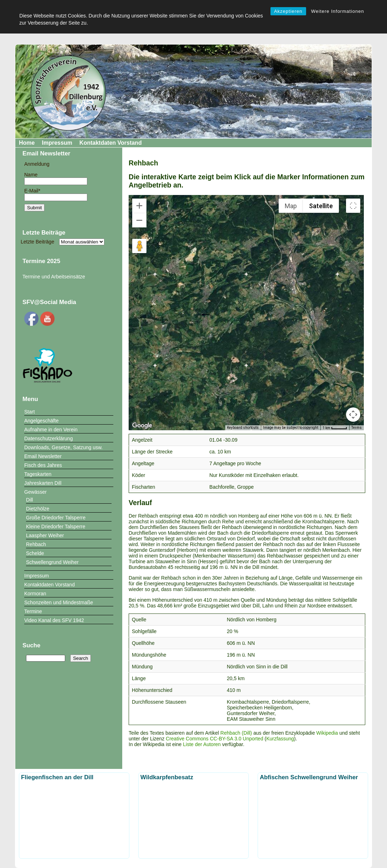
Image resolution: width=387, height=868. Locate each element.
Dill (29, 500)
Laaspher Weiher (45, 535)
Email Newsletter (43, 456)
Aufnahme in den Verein (51, 430)
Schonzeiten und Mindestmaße (59, 602)
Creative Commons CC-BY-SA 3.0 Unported (214, 739)
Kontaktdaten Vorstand (111, 143)
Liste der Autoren (202, 744)
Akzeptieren (288, 11)
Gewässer (35, 492)
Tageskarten (38, 474)
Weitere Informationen (338, 11)
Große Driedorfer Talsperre (56, 518)
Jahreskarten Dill (43, 483)
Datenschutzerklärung (48, 438)
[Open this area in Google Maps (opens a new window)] (142, 426)
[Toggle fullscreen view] (353, 206)
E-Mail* (56, 194)
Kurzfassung (280, 739)
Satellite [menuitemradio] (321, 206)
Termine (33, 611)
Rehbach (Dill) (236, 733)
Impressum (57, 143)
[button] (179, 343)
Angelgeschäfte (42, 421)
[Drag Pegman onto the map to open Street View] (139, 246)
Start (30, 412)
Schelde (35, 553)
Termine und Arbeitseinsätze (54, 277)
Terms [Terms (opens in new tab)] (357, 428)
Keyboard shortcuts (243, 428)
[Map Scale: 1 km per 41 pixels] (335, 428)
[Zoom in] (139, 206)
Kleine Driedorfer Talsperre (56, 527)
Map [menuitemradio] (291, 206)
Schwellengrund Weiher (52, 562)
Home (27, 143)
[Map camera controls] (353, 415)
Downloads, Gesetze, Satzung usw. (63, 447)
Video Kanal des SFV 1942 (54, 620)
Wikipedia (327, 733)
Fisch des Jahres (43, 465)
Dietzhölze (38, 509)
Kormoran (35, 594)
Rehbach (36, 544)
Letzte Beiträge (37, 242)
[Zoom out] (139, 220)
